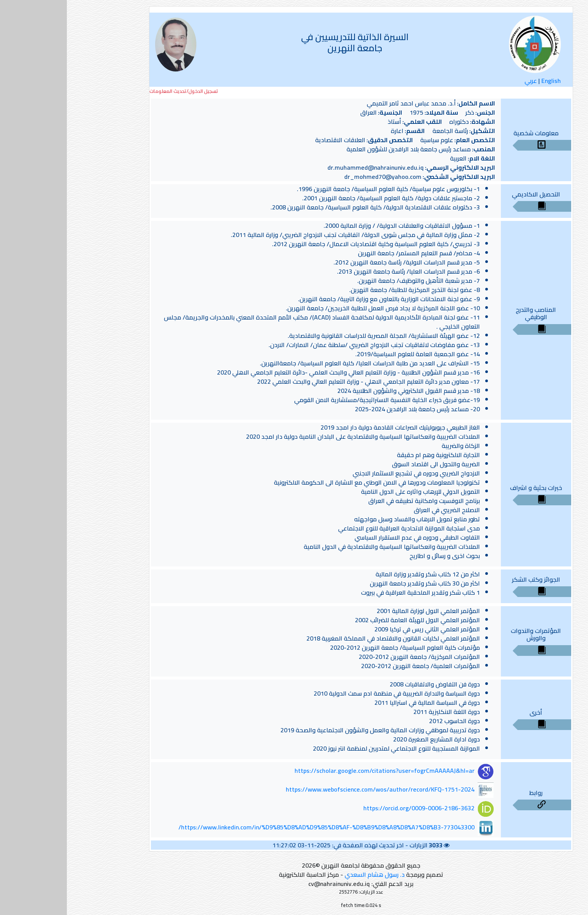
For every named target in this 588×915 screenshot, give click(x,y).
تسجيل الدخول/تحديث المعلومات (117, 91)
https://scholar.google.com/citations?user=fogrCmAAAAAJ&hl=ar (318, 771)
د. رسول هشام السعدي (308, 874)
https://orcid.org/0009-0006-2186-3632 (352, 808)
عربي (464, 81)
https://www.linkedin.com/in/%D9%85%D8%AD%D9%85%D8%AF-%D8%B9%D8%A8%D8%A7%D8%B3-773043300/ (260, 827)
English (484, 81)
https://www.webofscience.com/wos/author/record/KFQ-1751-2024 (313, 789)
